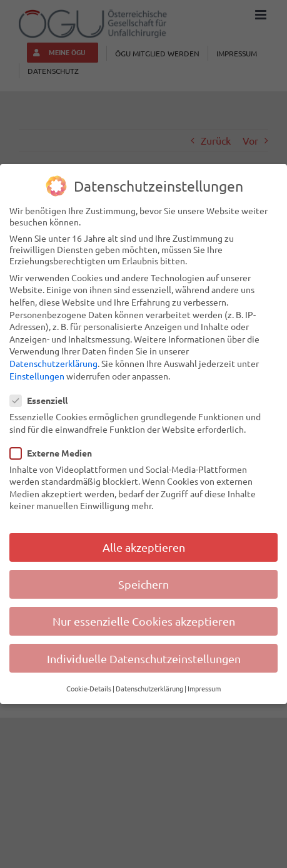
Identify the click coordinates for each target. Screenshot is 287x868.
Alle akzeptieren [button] (144, 546)
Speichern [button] (143, 583)
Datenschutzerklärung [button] (149, 688)
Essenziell (44, 400)
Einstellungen (37, 375)
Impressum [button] (204, 688)
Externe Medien (56, 452)
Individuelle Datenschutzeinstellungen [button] (144, 657)
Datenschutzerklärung (53, 363)
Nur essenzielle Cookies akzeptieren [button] (144, 620)
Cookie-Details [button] (89, 688)
